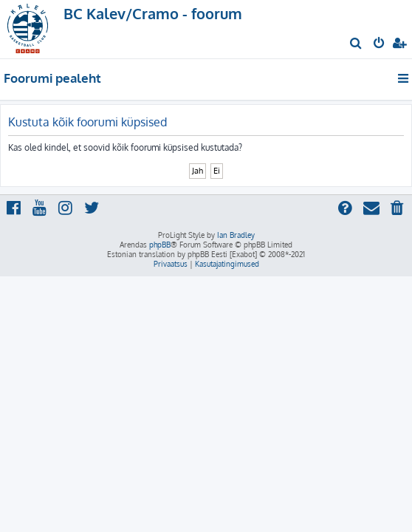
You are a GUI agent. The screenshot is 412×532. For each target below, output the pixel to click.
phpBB (160, 245)
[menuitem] (356, 44)
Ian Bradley (236, 235)
